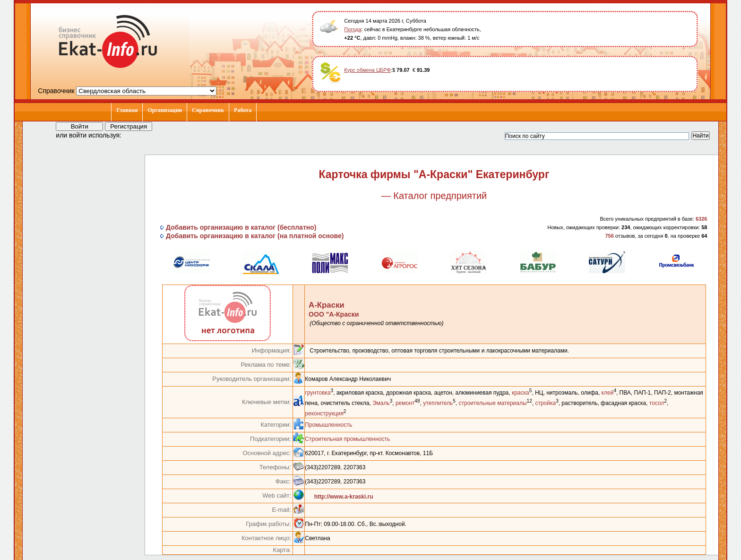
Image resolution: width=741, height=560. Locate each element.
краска (521, 393)
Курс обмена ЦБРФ (367, 70)
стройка (545, 403)
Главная (127, 110)
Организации (165, 110)
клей (608, 393)
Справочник (208, 110)
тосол (657, 403)
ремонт (405, 403)
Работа (243, 110)
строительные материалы (493, 403)
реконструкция (324, 414)
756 (609, 236)
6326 (701, 219)
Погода (353, 29)
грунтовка (318, 393)
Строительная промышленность (347, 439)
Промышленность (328, 425)
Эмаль (381, 403)
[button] (137, 135)
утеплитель (438, 403)
